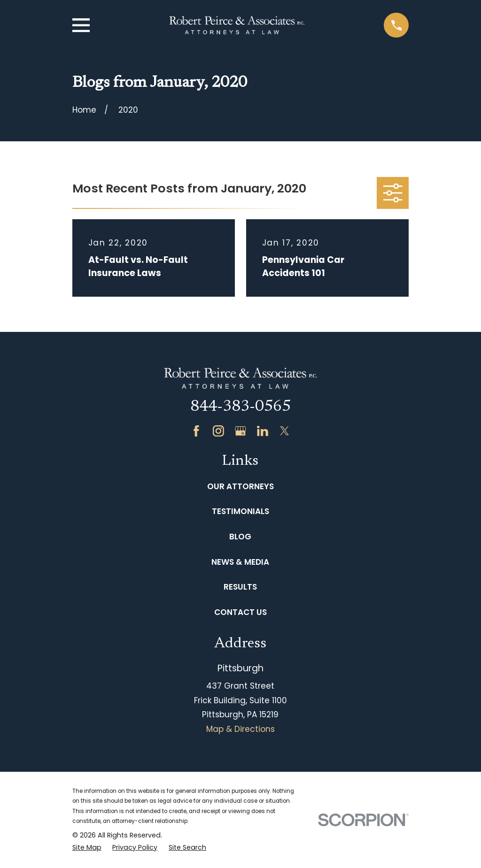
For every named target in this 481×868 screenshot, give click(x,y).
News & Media (240, 562)
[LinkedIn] (263, 431)
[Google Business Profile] (240, 431)
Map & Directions (240, 729)
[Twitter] (285, 431)
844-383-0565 (240, 407)
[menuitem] (87, 848)
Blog (240, 537)
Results (240, 587)
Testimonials (240, 511)
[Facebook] (196, 431)
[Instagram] (218, 431)
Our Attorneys (240, 486)
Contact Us (240, 612)
